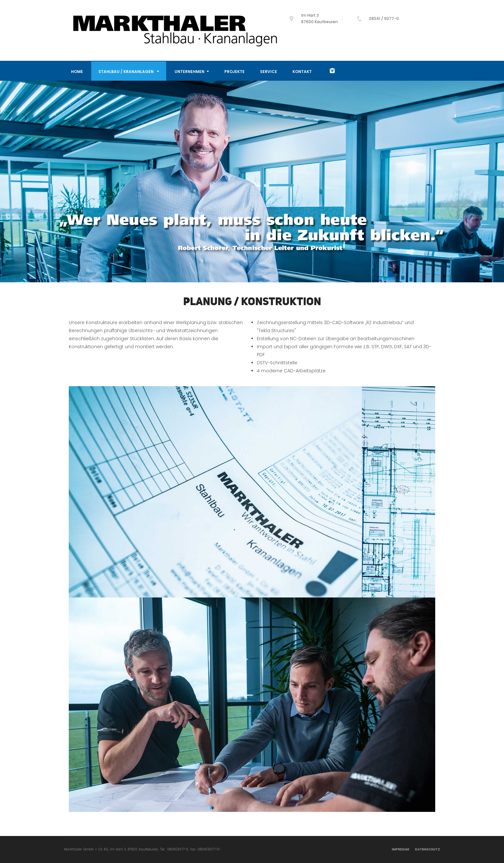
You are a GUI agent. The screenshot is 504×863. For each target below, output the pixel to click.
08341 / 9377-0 (384, 18)
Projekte (234, 72)
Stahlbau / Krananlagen (129, 72)
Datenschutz (428, 849)
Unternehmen (192, 72)
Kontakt (302, 72)
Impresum (401, 849)
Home (77, 72)
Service (269, 72)
